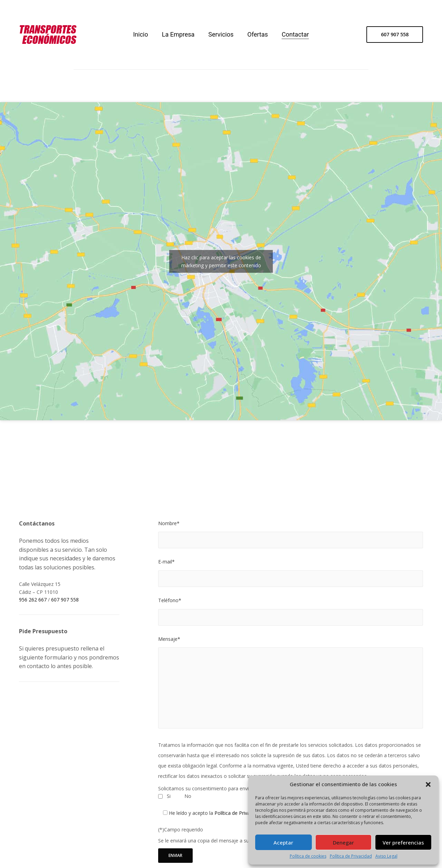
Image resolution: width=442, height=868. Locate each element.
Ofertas (257, 34)
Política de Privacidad (351, 856)
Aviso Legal (386, 856)
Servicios (221, 34)
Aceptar (283, 842)
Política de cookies (308, 856)
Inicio (140, 34)
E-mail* (166, 562)
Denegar (343, 842)
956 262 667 (33, 600)
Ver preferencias (403, 842)
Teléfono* (170, 600)
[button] (428, 784)
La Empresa (178, 34)
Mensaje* (169, 639)
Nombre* (169, 523)
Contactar (295, 34)
